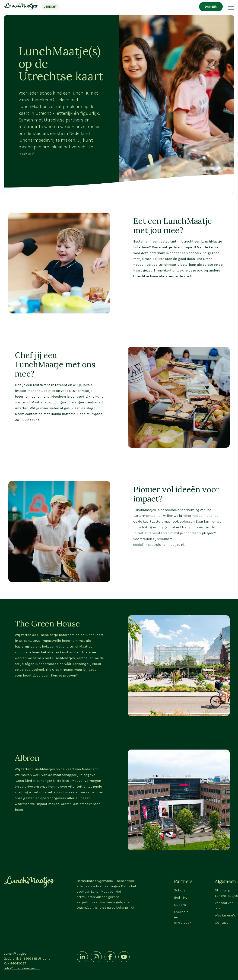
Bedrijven (182, 897)
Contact (221, 923)
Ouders (180, 905)
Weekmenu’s (225, 915)
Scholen (181, 890)
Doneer (211, 7)
